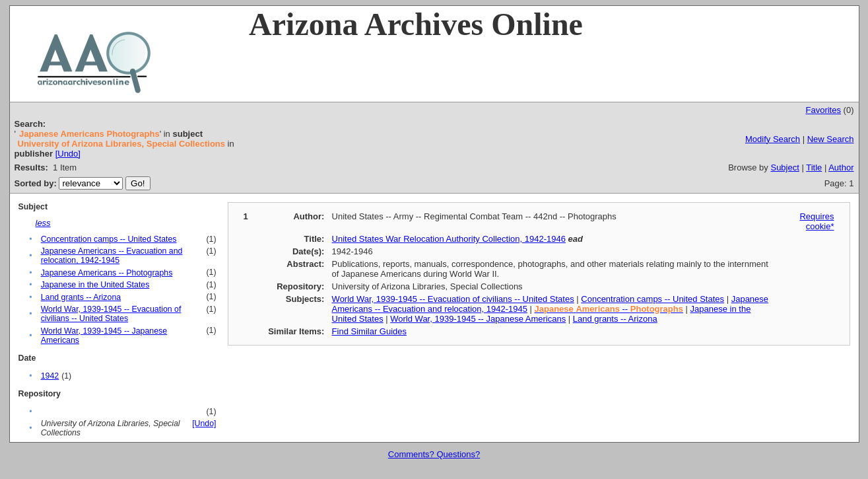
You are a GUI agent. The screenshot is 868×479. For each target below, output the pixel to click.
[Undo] (68, 154)
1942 (50, 376)
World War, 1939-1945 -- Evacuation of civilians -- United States (111, 314)
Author (841, 167)
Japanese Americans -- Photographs (107, 273)
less (43, 223)
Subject (785, 167)
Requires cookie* (817, 221)
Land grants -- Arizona (81, 297)
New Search (831, 139)
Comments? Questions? (434, 454)
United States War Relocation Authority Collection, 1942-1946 (449, 239)
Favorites (823, 110)
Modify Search (773, 139)
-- (609, 309)
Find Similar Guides (369, 331)
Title (814, 167)
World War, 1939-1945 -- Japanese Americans (478, 319)
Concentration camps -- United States (109, 239)
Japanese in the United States (95, 285)
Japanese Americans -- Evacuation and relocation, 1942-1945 (112, 256)
